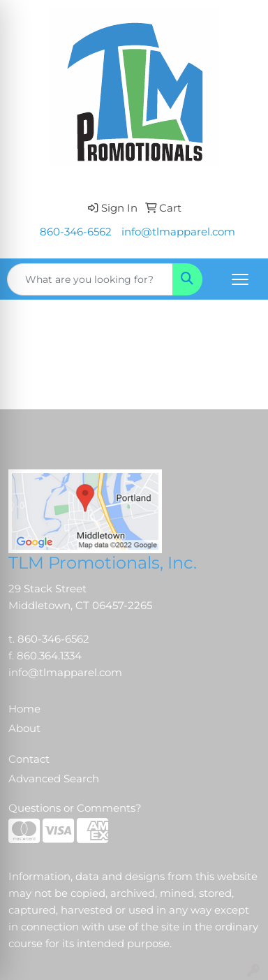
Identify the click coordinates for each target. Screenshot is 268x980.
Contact (29, 759)
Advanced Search (54, 779)
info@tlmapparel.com (178, 232)
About (24, 729)
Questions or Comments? (75, 808)
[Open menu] (240, 279)
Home (24, 709)
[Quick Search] (90, 279)
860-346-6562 (76, 232)
